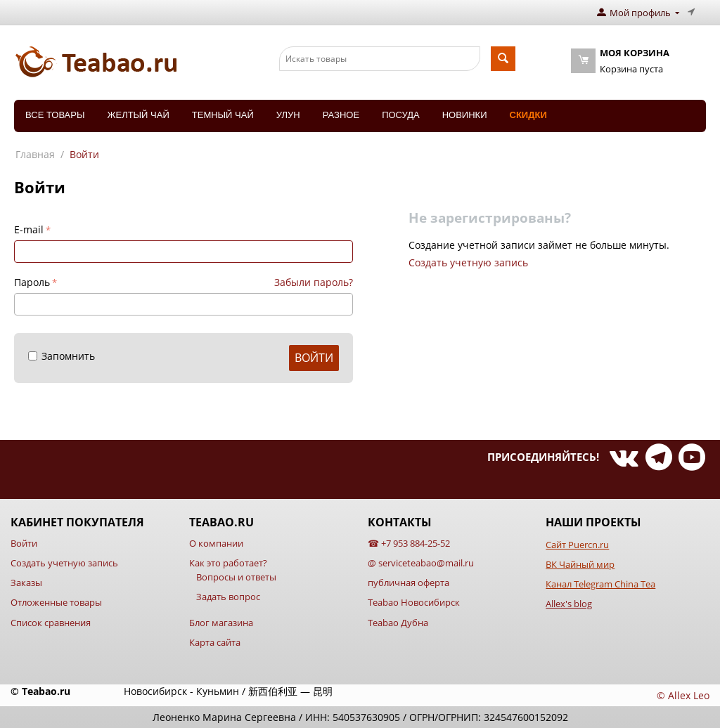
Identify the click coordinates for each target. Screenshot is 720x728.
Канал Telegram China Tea (600, 584)
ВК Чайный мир (580, 564)
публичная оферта (409, 583)
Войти (314, 358)
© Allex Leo (683, 695)
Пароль (32, 282)
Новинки (465, 115)
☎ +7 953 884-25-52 (409, 543)
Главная (35, 154)
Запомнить (62, 356)
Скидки (528, 115)
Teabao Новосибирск (414, 602)
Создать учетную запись (468, 262)
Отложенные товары (56, 602)
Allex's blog (569, 604)
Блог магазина (221, 623)
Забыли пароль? (314, 282)
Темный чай (223, 115)
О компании (216, 543)
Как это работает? (228, 563)
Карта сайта (215, 642)
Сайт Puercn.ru (577, 545)
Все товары (55, 115)
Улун (288, 115)
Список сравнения (51, 623)
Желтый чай (138, 115)
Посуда (401, 115)
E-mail (29, 229)
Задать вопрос (228, 597)
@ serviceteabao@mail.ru (421, 563)
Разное (341, 115)
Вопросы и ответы (236, 577)
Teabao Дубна (398, 623)
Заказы (26, 583)
